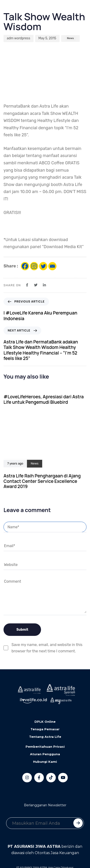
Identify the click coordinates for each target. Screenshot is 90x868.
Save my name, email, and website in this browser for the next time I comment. (47, 648)
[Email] (52, 266)
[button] (25, 10)
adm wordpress (19, 38)
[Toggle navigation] (7, 10)
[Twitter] (43, 266)
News (70, 38)
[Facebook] (25, 266)
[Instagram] (34, 266)
